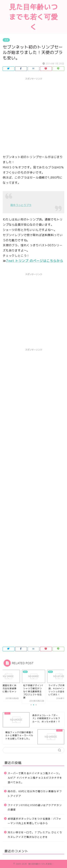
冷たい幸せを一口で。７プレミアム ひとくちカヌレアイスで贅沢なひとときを (35, 835)
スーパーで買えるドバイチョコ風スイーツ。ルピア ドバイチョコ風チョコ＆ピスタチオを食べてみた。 (35, 778)
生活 (6, 40)
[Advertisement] (33, 115)
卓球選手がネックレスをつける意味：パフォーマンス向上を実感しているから (34, 821)
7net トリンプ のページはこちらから (35, 261)
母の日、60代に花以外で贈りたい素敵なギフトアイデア (35, 794)
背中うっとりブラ (21, 205)
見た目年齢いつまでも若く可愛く (33, 17)
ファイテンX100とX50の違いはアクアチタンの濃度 (35, 807)
